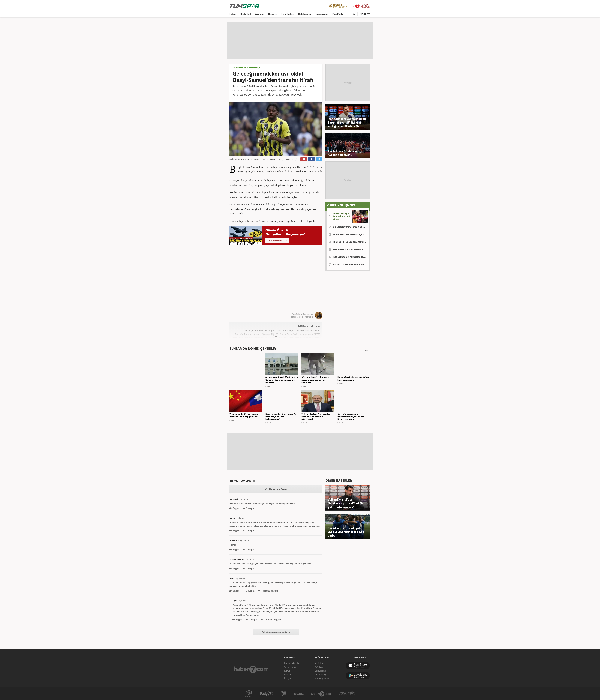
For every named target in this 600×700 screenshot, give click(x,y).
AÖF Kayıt (319, 667)
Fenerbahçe (288, 14)
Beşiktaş (273, 14)
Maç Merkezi (339, 14)
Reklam (288, 675)
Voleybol (260, 14)
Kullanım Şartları (292, 663)
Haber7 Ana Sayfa (361, 6)
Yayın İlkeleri (290, 667)
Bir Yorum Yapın (276, 489)
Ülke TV (299, 694)
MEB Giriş (319, 663)
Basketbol (246, 14)
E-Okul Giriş (320, 675)
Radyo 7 (267, 694)
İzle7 (321, 694)
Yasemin (347, 694)
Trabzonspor (322, 14)
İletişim (288, 678)
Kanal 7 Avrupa (284, 694)
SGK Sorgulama (322, 678)
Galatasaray (305, 14)
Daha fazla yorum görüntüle (276, 632)
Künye (287, 671)
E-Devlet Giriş (321, 671)
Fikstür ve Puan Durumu (338, 6)
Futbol (233, 14)
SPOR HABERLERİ (239, 68)
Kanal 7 (249, 694)
